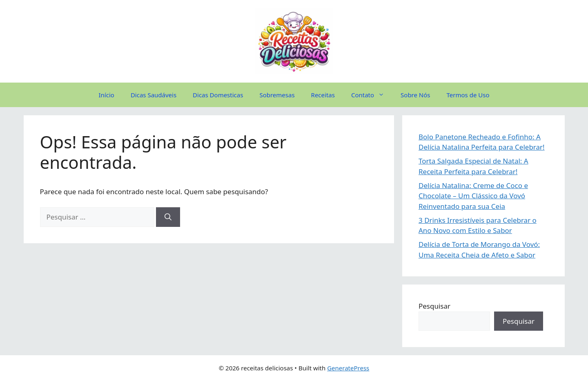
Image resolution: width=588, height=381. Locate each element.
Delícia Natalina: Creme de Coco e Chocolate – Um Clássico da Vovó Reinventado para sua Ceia (473, 196)
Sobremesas (277, 95)
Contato (372, 95)
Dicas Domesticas (218, 95)
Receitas (323, 95)
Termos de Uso (468, 95)
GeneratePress (348, 368)
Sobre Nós (415, 95)
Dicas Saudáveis (154, 95)
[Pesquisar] (168, 217)
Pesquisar (434, 306)
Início (107, 95)
